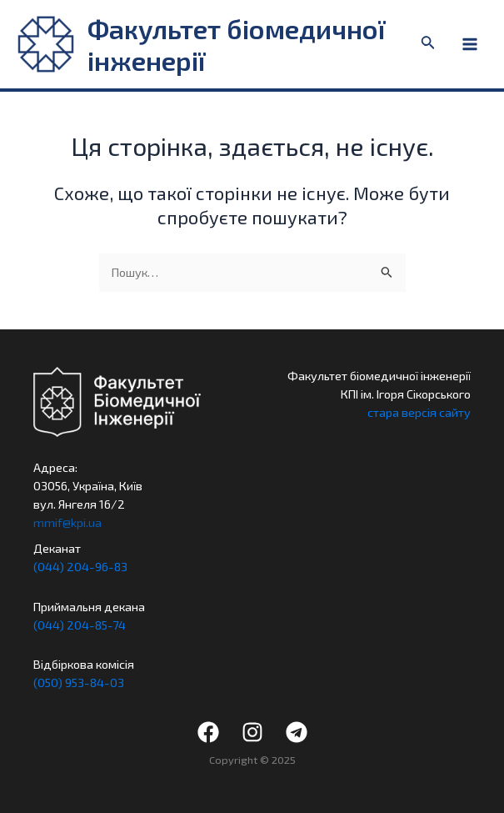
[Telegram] (297, 732)
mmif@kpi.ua (67, 522)
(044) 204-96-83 (80, 566)
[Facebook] (208, 732)
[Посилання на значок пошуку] (428, 44)
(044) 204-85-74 (80, 625)
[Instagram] (252, 732)
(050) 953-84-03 (79, 682)
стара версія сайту (419, 412)
